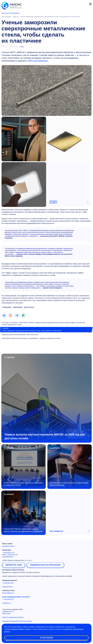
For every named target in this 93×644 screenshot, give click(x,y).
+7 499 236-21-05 (12, 555)
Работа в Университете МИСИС (13, 617)
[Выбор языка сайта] (81, 4)
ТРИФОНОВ (7, 307)
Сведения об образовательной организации (17, 621)
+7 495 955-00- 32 (8, 553)
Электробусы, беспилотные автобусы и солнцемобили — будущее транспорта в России (31, 338)
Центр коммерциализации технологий (16, 597)
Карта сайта (6, 613)
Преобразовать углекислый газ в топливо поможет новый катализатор (69, 484)
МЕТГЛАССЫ (29, 307)
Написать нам (14, 565)
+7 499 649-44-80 (8, 583)
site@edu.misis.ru (8, 611)
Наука (22, 47)
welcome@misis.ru (8, 593)
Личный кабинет (85, 4)
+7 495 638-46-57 (8, 599)
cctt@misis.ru (7, 603)
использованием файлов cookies (18, 629)
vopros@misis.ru (8, 587)
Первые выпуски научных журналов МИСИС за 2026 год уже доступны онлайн (45, 436)
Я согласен (46, 638)
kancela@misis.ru (8, 557)
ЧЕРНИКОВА (18, 307)
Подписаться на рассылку (45, 565)
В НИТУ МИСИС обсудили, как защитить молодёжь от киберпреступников (23, 484)
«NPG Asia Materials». (38, 61)
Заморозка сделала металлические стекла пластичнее (20, 334)
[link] (4, 315)
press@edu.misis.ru (9, 546)
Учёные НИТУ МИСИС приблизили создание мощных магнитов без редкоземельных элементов (23, 530)
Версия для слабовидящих (11, 13)
